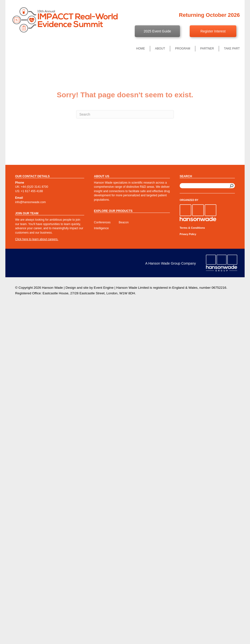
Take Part (232, 49)
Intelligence (101, 228)
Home (141, 49)
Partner (207, 49)
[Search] (125, 114)
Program (183, 49)
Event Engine (104, 288)
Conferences (102, 222)
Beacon (124, 222)
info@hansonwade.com (31, 202)
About (160, 49)
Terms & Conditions (192, 228)
